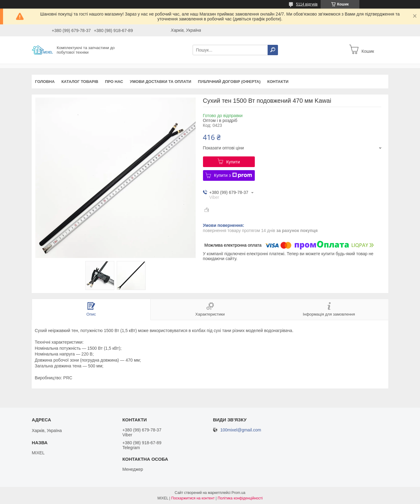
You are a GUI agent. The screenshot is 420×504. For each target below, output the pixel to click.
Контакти (278, 82)
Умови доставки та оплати (160, 82)
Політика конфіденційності (240, 498)
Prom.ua (238, 493)
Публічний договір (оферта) (229, 82)
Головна (45, 82)
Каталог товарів (80, 82)
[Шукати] (273, 50)
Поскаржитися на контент (193, 498)
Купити (233, 162)
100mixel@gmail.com (241, 430)
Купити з (233, 175)
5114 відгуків (307, 4)
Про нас (114, 82)
